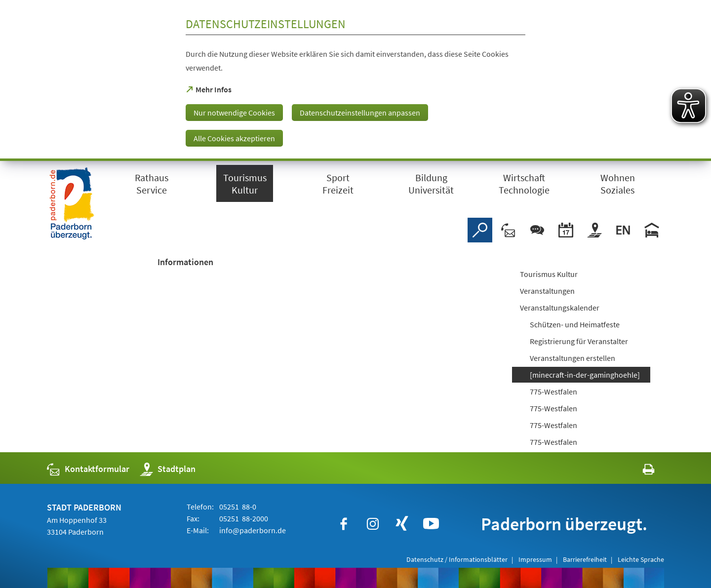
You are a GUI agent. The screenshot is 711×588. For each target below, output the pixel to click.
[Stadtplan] (594, 230)
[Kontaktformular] (509, 230)
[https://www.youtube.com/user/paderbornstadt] (431, 524)
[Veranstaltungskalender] (566, 230)
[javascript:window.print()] (640, 471)
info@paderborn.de (252, 530)
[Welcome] (623, 230)
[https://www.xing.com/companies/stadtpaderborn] (402, 524)
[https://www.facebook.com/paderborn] (344, 524)
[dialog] (355, 80)
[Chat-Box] (537, 230)
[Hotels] (652, 230)
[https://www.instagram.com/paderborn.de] (373, 524)
